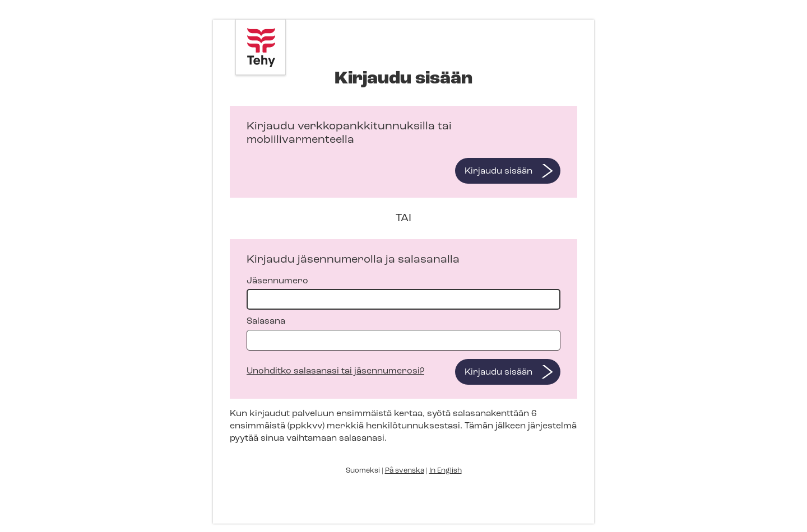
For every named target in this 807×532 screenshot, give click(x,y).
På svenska (405, 471)
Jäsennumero (403, 293)
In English (446, 471)
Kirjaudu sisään (498, 171)
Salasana (403, 333)
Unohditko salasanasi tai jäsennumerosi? (335, 371)
